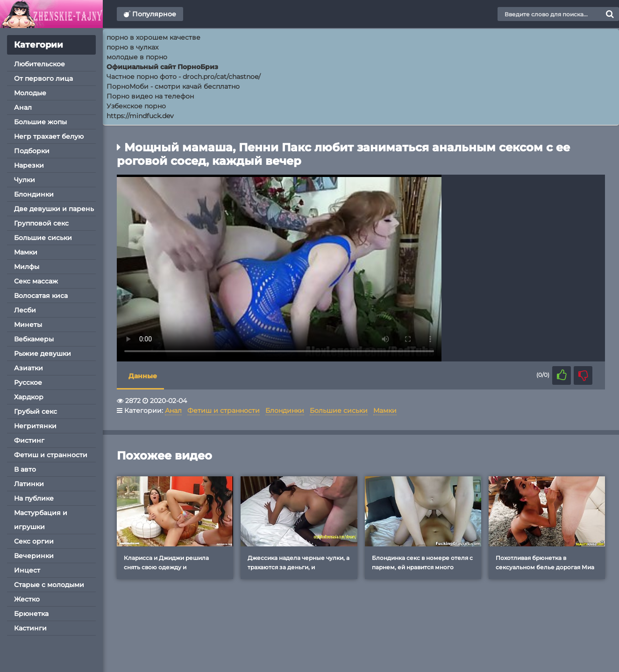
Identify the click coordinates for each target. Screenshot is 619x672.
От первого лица (43, 78)
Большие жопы (40, 122)
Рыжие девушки (43, 354)
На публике (34, 498)
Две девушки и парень (54, 209)
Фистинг (29, 440)
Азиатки (28, 368)
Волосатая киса (41, 296)
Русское (28, 382)
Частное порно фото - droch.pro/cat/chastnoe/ (184, 77)
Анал (23, 107)
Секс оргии (34, 541)
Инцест (27, 570)
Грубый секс (36, 411)
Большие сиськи (43, 238)
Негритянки (35, 426)
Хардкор (29, 397)
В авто (25, 469)
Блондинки (34, 194)
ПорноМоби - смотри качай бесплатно (173, 86)
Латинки (29, 484)
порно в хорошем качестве (153, 37)
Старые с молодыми (49, 585)
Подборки (32, 151)
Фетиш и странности (51, 455)
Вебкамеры (34, 339)
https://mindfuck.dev (140, 116)
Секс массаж (36, 281)
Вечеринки (34, 556)
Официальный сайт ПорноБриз (162, 67)
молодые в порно (137, 57)
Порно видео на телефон (150, 96)
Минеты (28, 325)
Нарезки (29, 165)
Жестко (27, 599)
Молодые (30, 93)
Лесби (25, 310)
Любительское (39, 64)
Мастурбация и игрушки (41, 520)
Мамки (26, 252)
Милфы (27, 267)
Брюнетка (31, 614)
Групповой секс (41, 223)
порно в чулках (132, 47)
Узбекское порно (136, 106)
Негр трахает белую (49, 136)
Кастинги (30, 628)
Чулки (25, 180)
